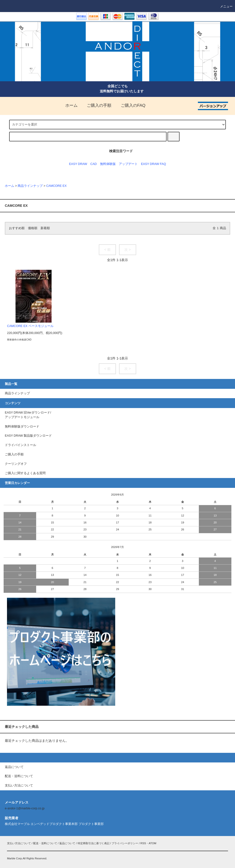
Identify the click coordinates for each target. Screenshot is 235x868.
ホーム (69, 105)
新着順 (45, 228)
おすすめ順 (17, 228)
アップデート (128, 164)
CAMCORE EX (57, 186)
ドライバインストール (20, 445)
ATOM (153, 843)
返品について (67, 843)
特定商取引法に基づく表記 (94, 843)
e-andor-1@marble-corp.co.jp (25, 808)
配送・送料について (45, 843)
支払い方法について (19, 843)
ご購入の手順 (96, 105)
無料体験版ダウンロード (22, 427)
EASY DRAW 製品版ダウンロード (28, 436)
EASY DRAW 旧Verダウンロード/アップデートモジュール (28, 415)
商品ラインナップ (30, 186)
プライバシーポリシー (125, 843)
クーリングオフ (16, 464)
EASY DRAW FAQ (154, 164)
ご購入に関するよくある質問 (25, 473)
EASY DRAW (78, 164)
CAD (94, 164)
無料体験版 (108, 164)
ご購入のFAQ (130, 105)
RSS (143, 843)
